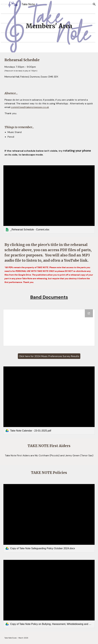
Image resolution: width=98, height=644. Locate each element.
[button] (4, 4)
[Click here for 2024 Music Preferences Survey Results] (49, 356)
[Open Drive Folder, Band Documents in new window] (89, 313)
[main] (49, 26)
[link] (49, 199)
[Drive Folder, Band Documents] (49, 328)
